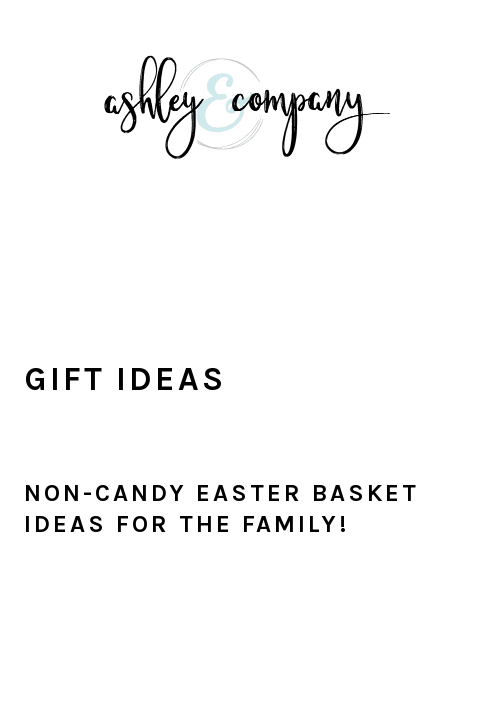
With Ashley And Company (240, 139)
